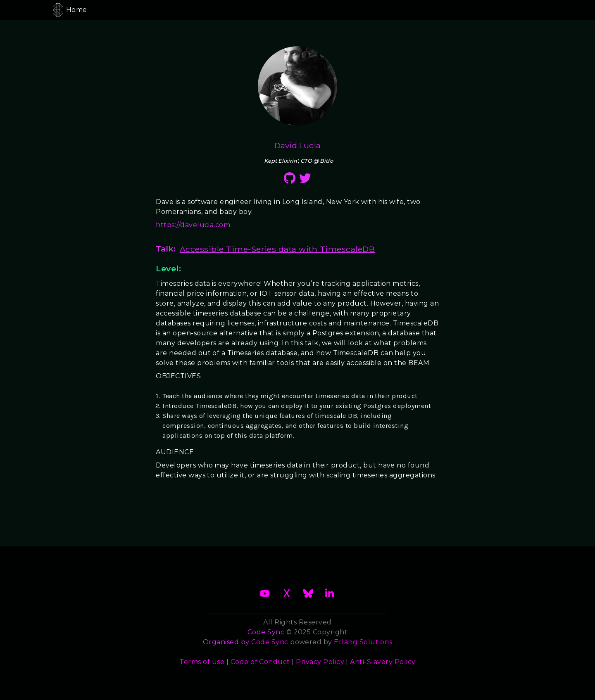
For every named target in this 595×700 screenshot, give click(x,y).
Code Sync (270, 642)
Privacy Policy (320, 662)
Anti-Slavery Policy (383, 662)
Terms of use (202, 662)
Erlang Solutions (363, 642)
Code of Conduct (260, 662)
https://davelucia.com (193, 225)
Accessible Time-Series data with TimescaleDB (277, 249)
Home (77, 10)
